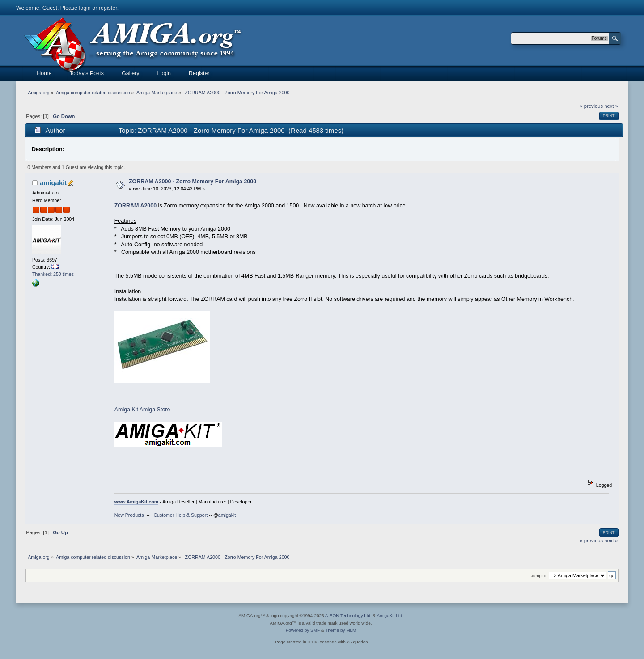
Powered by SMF (303, 630)
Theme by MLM (341, 630)
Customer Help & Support (180, 515)
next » (611, 106)
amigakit (53, 183)
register (108, 8)
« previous (591, 106)
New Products (129, 515)
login (85, 8)
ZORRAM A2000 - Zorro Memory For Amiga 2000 (193, 182)
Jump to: (539, 576)
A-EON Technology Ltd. (348, 615)
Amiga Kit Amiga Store (142, 410)
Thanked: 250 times (53, 274)
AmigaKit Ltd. (390, 615)
